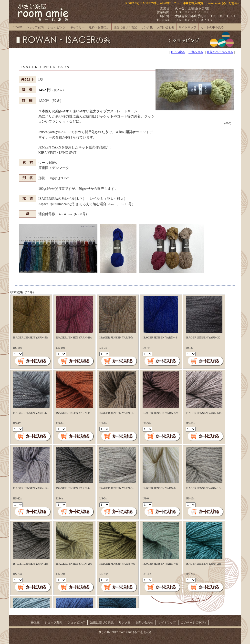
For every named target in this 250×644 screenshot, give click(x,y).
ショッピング (57, 27)
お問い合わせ (166, 27)
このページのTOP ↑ (193, 623)
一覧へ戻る (196, 52)
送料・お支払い (99, 27)
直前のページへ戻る (220, 52)
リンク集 (147, 27)
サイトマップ (187, 27)
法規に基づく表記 (125, 27)
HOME (18, 27)
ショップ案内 (35, 27)
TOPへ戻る (178, 52)
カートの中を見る (212, 27)
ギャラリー (77, 27)
